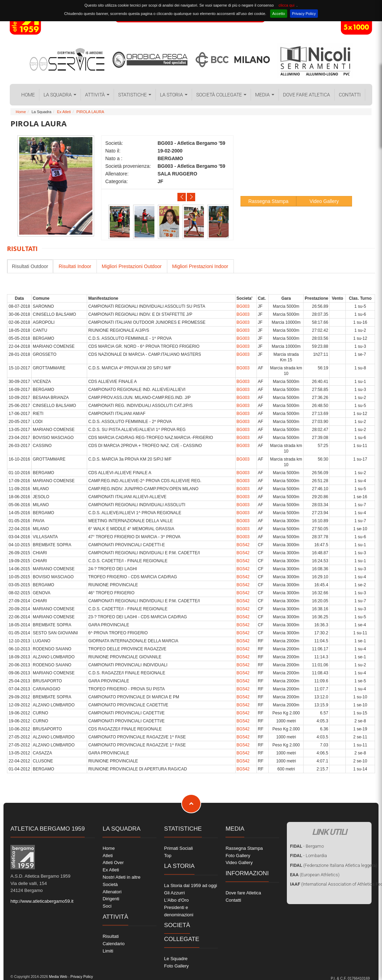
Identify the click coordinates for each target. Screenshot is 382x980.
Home (28, 95)
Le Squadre (176, 959)
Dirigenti (111, 899)
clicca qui (286, 5)
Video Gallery (324, 201)
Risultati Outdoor (30, 266)
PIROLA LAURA (90, 112)
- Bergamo (307, 846)
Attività (97, 95)
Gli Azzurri (174, 893)
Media (265, 95)
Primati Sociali (178, 848)
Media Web (58, 977)
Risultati (110, 936)
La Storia (174, 95)
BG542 (243, 545)
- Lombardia (308, 856)
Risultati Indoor (75, 266)
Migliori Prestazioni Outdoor (132, 266)
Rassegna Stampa (268, 201)
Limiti (108, 951)
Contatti (350, 95)
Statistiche (135, 95)
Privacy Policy (304, 14)
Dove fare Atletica (307, 95)
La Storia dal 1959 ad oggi (191, 885)
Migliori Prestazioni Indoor (200, 266)
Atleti (108, 856)
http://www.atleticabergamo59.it (42, 901)
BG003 (243, 306)
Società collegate (221, 95)
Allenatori (112, 892)
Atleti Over (113, 863)
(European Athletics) (315, 875)
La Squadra (60, 95)
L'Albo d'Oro (177, 900)
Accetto (279, 14)
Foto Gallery (177, 966)
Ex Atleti (64, 112)
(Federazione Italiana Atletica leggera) (334, 865)
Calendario (113, 944)
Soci (107, 906)
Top (168, 856)
